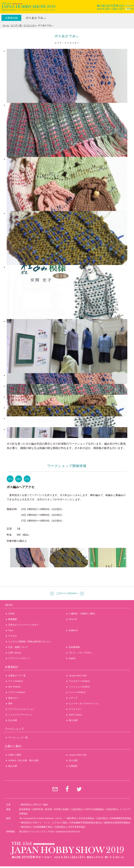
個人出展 (73, 720)
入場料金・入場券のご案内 (82, 614)
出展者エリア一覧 (17, 676)
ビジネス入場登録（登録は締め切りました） (30, 642)
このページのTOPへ (67, 593)
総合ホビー (14, 698)
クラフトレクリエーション (21, 709)
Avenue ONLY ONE (78, 676)
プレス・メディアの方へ (81, 653)
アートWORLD (16, 681)
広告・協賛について (18, 647)
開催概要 (13, 619)
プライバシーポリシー (19, 658)
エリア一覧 (16, 25)
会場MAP (73, 630)
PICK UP (73, 619)
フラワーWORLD (17, 692)
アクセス (13, 636)
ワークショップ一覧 (18, 738)
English (72, 658)
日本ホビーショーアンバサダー (23, 625)
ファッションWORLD (79, 687)
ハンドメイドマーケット (20, 715)
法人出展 (13, 720)
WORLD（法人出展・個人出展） (24, 760)
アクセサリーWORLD (79, 681)
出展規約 (73, 766)
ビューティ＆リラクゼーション (84, 704)
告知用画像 (74, 647)
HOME (11, 614)
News (11, 630)
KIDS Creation (75, 715)
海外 (10, 704)
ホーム (6, 25)
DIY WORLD (14, 687)
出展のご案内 (15, 755)
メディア (73, 698)
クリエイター (30, 25)
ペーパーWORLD (77, 692)
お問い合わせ (15, 653)
